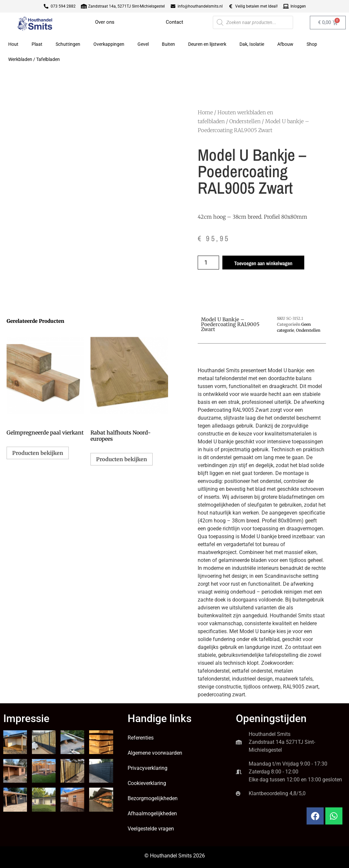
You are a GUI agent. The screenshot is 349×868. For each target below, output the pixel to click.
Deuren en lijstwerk (207, 44)
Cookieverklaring (147, 783)
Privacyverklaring (148, 768)
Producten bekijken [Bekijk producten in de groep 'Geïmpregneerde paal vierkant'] (38, 453)
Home (205, 112)
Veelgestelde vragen (151, 829)
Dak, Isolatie (252, 44)
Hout (13, 44)
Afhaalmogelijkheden (152, 813)
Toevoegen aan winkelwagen (263, 263)
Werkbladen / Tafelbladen (34, 59)
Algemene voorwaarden (155, 753)
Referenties (141, 738)
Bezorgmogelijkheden (153, 798)
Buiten (168, 44)
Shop (312, 44)
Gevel (143, 44)
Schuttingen (68, 44)
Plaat (37, 44)
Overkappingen (109, 44)
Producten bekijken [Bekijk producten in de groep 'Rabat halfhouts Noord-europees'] (122, 459)
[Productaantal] (208, 263)
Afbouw (285, 44)
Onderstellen (245, 121)
